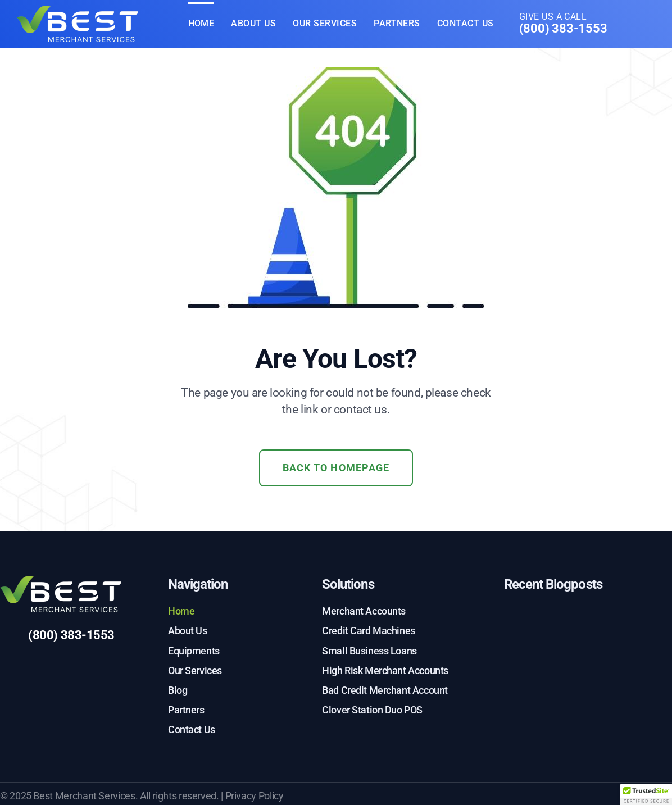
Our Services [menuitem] (325, 23)
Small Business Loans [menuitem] (369, 651)
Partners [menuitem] (397, 23)
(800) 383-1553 (71, 635)
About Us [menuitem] (253, 23)
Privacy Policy (255, 796)
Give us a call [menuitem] (563, 24)
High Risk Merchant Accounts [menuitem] (385, 670)
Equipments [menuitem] (194, 651)
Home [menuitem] (201, 23)
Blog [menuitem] (178, 690)
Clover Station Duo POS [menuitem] (372, 710)
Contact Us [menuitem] (466, 23)
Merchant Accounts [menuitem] (364, 611)
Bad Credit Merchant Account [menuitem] (385, 690)
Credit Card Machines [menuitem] (369, 631)
